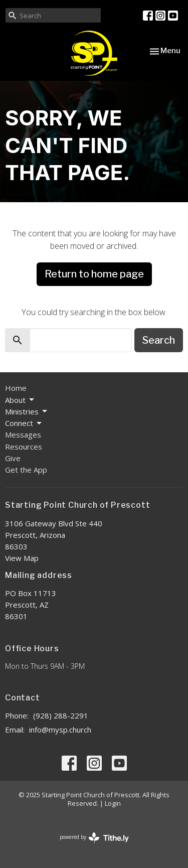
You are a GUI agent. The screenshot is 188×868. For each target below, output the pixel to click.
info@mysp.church (60, 730)
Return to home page (94, 274)
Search (159, 340)
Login (113, 803)
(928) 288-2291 (61, 715)
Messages (23, 435)
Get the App (26, 470)
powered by (94, 838)
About (20, 400)
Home (16, 388)
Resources (24, 447)
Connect (24, 423)
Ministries (27, 412)
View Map (22, 558)
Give (13, 458)
